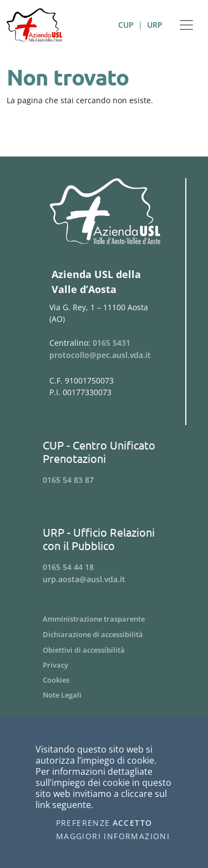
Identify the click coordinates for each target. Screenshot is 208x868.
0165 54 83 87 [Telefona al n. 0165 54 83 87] (68, 480)
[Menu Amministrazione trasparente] (104, 619)
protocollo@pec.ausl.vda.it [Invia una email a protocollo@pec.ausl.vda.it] (100, 355)
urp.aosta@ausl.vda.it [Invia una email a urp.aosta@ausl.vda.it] (84, 579)
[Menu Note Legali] (104, 695)
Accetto (133, 823)
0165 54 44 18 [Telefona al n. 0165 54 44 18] (68, 567)
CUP (126, 25)
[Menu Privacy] (104, 665)
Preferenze (83, 823)
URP (155, 25)
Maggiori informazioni (113, 836)
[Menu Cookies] (104, 680)
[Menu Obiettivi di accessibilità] (104, 650)
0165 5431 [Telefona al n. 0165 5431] (111, 343)
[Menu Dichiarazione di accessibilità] (104, 634)
